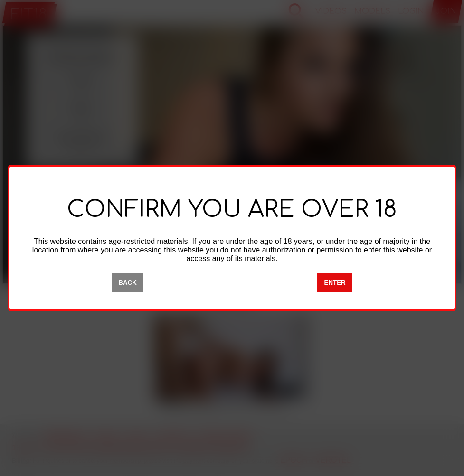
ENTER (335, 283)
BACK (128, 283)
